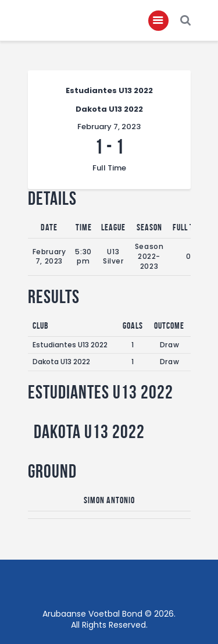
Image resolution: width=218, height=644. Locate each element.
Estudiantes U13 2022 (70, 345)
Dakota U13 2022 (61, 362)
